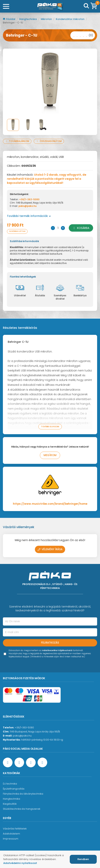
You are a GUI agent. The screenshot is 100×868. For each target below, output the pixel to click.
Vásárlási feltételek (15, 829)
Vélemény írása (50, 549)
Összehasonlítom (49, 141)
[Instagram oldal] (31, 762)
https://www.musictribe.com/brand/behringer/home (50, 504)
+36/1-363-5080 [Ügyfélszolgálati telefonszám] (24, 727)
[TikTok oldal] (42, 762)
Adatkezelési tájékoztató (57, 650)
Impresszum (11, 839)
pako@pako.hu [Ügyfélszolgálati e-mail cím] (22, 736)
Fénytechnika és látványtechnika (23, 794)
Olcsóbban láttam (17, 231)
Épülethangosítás (14, 789)
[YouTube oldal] (19, 762)
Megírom (50, 455)
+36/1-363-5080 (29, 199)
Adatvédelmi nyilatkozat (20, 863)
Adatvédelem (11, 834)
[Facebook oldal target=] (8, 762)
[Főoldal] (50, 6)
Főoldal (9, 19)
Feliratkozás (50, 643)
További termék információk (29, 216)
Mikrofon (47, 19)
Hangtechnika (28, 19)
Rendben (83, 859)
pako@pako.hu (28, 206)
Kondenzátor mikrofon (70, 19)
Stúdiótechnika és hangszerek (22, 809)
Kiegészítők (10, 804)
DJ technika (10, 784)
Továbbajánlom (17, 141)
